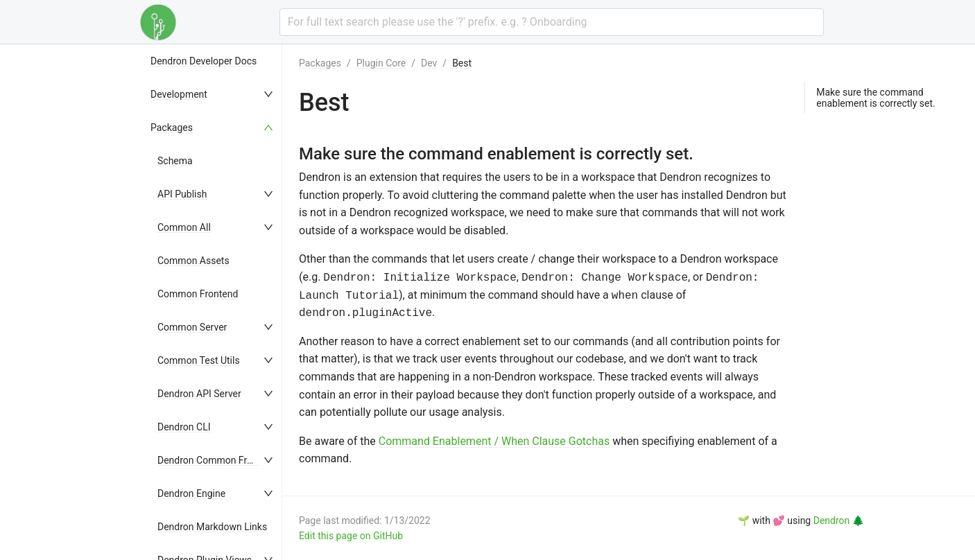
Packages (172, 128)
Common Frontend (198, 294)
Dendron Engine (191, 493)
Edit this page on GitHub (351, 536)
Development (179, 94)
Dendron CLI (184, 427)
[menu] (213, 302)
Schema (175, 161)
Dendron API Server (199, 394)
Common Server (192, 327)
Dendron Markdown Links (212, 527)
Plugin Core (381, 63)
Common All (184, 227)
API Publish (182, 194)
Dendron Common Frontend (217, 460)
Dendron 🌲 (839, 520)
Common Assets (193, 261)
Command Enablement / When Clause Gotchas (494, 441)
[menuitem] (213, 61)
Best (462, 63)
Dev (429, 63)
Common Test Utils (199, 360)
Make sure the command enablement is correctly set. (875, 98)
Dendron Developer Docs (204, 61)
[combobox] (552, 22)
